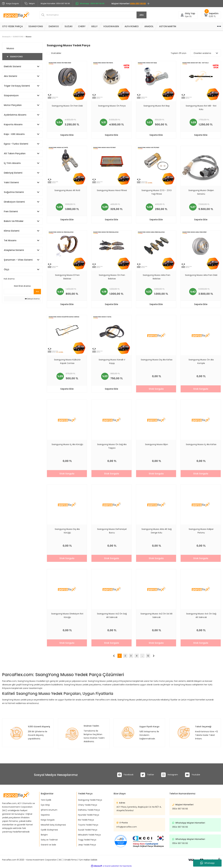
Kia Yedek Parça (86, 820)
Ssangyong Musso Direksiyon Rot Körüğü (67, 615)
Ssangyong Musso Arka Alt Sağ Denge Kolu (157, 531)
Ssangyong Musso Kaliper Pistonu (201, 531)
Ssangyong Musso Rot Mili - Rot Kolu (201, 108)
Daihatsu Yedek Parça (89, 810)
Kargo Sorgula (48, 820)
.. (142, 656)
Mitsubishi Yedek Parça (89, 835)
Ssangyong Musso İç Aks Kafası (201, 444)
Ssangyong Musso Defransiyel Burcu (112, 531)
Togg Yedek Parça (87, 840)
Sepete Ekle (67, 135)
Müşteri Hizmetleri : (55, 4)
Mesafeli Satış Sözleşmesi (53, 825)
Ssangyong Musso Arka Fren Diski (201, 275)
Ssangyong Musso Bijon (157, 444)
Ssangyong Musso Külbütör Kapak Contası (67, 361)
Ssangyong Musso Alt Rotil (67, 190)
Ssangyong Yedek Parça (90, 800)
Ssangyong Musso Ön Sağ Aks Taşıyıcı (112, 446)
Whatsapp (207, 863)
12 (148, 656)
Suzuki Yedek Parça (88, 830)
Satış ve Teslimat (49, 840)
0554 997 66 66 (180, 809)
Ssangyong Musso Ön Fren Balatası (112, 277)
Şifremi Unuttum (49, 810)
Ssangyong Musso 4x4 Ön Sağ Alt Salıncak (201, 615)
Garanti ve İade (48, 845)
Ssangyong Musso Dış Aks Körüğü (67, 531)
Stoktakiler (56, 53)
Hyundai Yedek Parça (89, 815)
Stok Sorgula (156, 389)
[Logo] (16, 15)
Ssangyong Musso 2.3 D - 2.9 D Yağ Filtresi (157, 192)
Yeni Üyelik (46, 800)
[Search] (93, 15)
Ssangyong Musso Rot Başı (157, 106)
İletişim (30, 4)
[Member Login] (182, 15)
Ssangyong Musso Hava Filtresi (112, 190)
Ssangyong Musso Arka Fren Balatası (157, 277)
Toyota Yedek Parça (88, 825)
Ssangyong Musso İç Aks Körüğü (67, 444)
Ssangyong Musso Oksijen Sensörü (201, 192)
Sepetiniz (45, 815)
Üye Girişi (45, 805)
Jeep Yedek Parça (87, 845)
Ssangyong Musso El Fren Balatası (67, 277)
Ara (37, 291)
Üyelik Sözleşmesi (49, 830)
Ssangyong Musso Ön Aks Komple (201, 361)
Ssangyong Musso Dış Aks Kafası (157, 360)
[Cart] (206, 15)
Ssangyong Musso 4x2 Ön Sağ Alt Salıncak (112, 615)
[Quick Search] (18, 292)
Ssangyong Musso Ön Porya (112, 106)
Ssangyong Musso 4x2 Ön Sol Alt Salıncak (157, 615)
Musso (29, 37)
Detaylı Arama (32, 299)
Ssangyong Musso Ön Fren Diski (67, 106)
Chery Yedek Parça (88, 805)
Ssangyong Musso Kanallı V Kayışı (112, 361)
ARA (142, 15)
